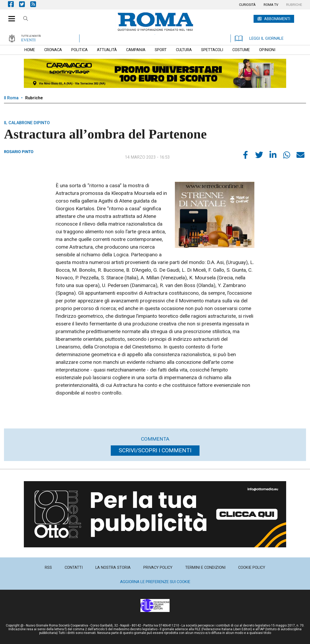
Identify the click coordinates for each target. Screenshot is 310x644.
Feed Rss (36, 4)
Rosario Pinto (19, 152)
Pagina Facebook (14, 4)
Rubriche (34, 98)
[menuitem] (247, 5)
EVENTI (28, 40)
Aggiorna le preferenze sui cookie (155, 582)
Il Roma (11, 98)
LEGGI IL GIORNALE (259, 38)
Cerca (26, 19)
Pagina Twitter (25, 4)
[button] (10, 16)
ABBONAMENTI (277, 19)
